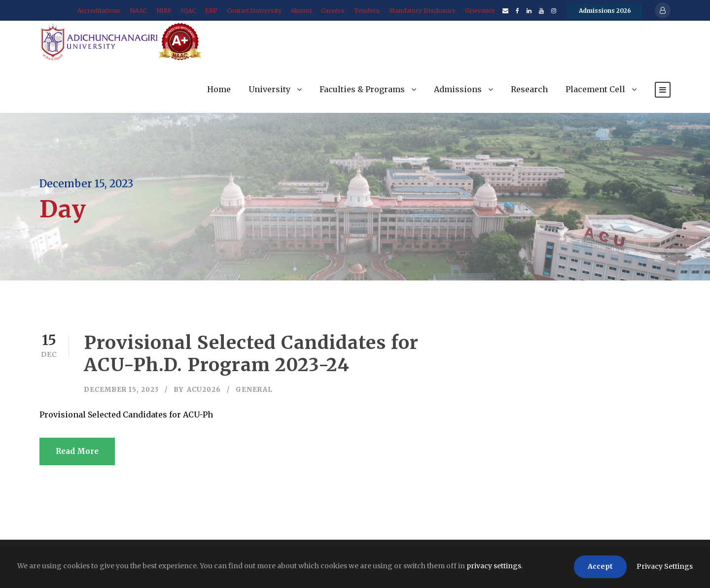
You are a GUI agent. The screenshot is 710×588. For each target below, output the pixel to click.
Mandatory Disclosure (422, 11)
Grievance (480, 11)
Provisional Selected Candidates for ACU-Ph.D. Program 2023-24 (251, 353)
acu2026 (204, 390)
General (254, 390)
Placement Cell (595, 89)
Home (219, 89)
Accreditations (99, 11)
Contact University (254, 11)
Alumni (301, 11)
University (269, 89)
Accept (600, 566)
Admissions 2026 (605, 11)
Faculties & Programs (362, 89)
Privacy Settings (665, 566)
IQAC (188, 11)
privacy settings (494, 566)
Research (529, 89)
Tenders (367, 11)
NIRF (164, 11)
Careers (333, 11)
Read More (77, 451)
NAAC (138, 11)
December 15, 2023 (121, 390)
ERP (211, 11)
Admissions (458, 89)
